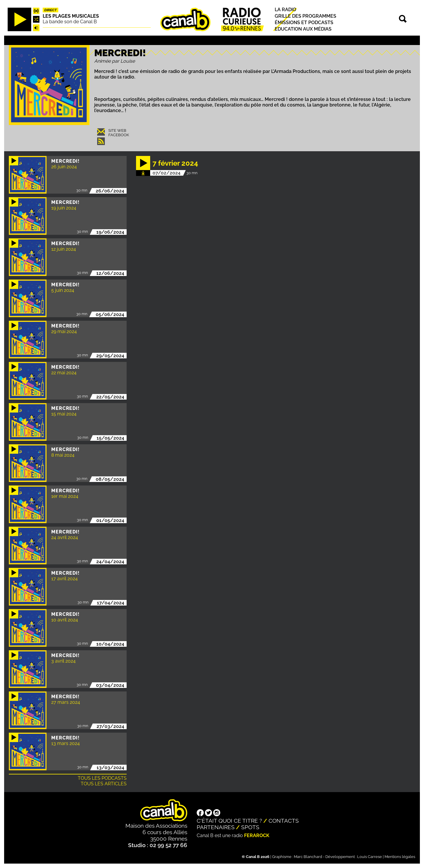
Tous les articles (104, 784)
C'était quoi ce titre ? (229, 821)
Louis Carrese (370, 857)
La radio (285, 10)
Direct (51, 10)
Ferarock (257, 835)
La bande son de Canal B (70, 22)
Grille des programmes (305, 16)
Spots (250, 827)
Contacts (284, 821)
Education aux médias (303, 29)
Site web (117, 130)
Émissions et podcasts (304, 23)
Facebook (119, 135)
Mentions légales (400, 857)
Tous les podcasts (102, 778)
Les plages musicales (71, 16)
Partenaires (216, 827)
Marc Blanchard (308, 857)
